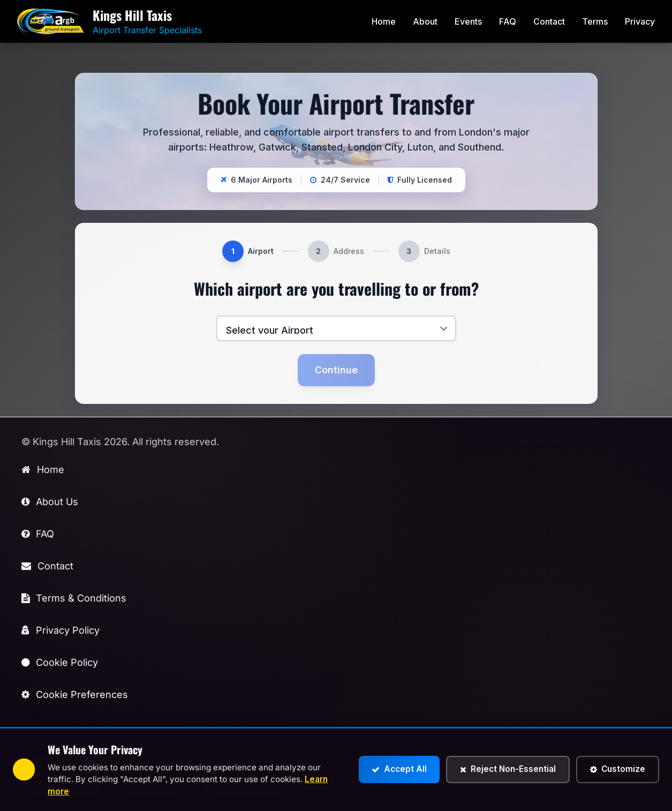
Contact (549, 21)
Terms (595, 21)
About (425, 21)
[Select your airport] (336, 328)
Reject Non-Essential (508, 769)
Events (468, 21)
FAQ (508, 21)
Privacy (640, 21)
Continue (336, 370)
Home (384, 21)
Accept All (399, 769)
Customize (618, 769)
